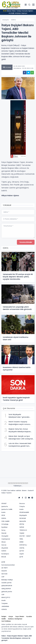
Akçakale (5, 548)
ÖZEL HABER (5, 521)
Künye (11, 616)
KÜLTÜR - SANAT (25, 536)
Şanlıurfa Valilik (7, 509)
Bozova (22, 503)
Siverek (4, 533)
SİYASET (4, 503)
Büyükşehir (23, 515)
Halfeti (4, 551)
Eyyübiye (4, 527)
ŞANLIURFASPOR (7, 586)
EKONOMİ (23, 518)
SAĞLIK (22, 527)
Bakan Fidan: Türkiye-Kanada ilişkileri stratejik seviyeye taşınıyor (18, 12)
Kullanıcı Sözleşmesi (15, 619)
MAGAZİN (23, 521)
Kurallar (29, 616)
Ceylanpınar (6, 539)
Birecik (4, 557)
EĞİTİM (22, 524)
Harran (4, 545)
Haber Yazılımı (6, 493)
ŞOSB (3, 562)
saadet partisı (6, 583)
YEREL (21, 539)
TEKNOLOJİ (23, 530)
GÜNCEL (4, 609)
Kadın (3, 512)
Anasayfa (6, 20)
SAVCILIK (4, 574)
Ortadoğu (5, 524)
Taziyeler (5, 603)
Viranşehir (5, 536)
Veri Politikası (6, 621)
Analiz (4, 600)
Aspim (22, 554)
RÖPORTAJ (23, 545)
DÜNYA (13, 20)
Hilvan (4, 542)
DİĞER (21, 542)
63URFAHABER (24, 512)
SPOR (3, 515)
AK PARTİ (5, 568)
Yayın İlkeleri (20, 616)
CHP (3, 577)
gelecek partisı (7, 592)
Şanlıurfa (5, 506)
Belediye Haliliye (7, 580)
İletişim (4, 616)
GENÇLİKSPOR (6, 589)
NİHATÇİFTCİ (6, 597)
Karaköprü (5, 554)
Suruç (3, 530)
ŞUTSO (22, 551)
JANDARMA (5, 606)
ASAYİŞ (22, 548)
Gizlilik (4, 619)
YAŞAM (22, 533)
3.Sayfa (22, 506)
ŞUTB (21, 557)
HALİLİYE (4, 571)
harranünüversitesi (8, 565)
